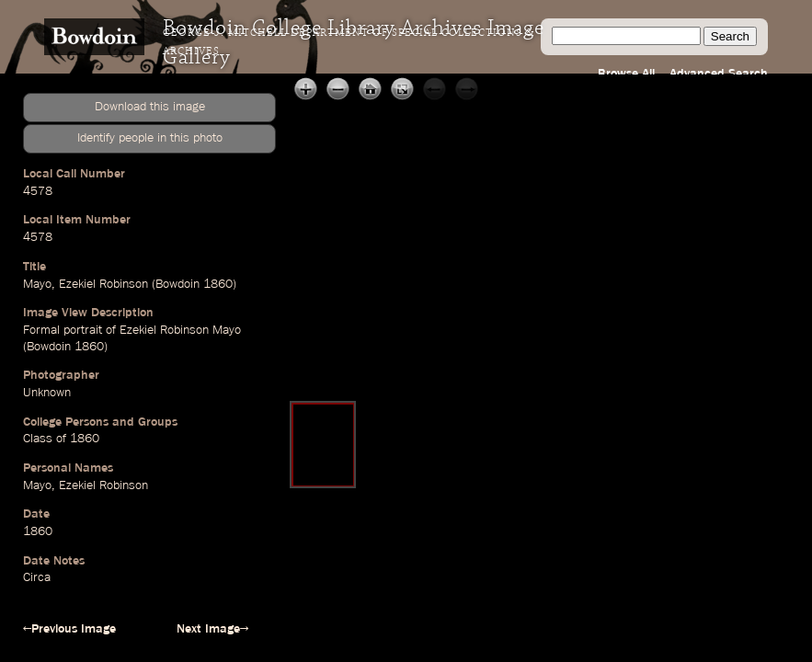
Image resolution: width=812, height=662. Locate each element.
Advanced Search (719, 74)
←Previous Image (69, 629)
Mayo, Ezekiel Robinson (86, 485)
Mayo (37, 284)
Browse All (626, 74)
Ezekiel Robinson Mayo (180, 330)
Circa (37, 577)
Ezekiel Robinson (103, 284)
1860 (218, 284)
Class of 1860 (61, 439)
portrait (83, 330)
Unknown (47, 393)
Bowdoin (177, 284)
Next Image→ (212, 629)
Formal (41, 330)
